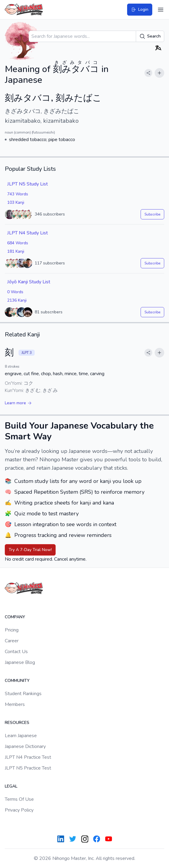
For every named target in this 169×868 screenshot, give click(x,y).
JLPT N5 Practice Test (28, 768)
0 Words (15, 292)
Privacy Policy (19, 810)
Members (15, 704)
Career (12, 641)
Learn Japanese (21, 736)
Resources (17, 723)
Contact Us (16, 652)
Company (15, 617)
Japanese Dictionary (25, 746)
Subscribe (152, 214)
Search (150, 36)
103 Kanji (16, 202)
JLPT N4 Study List (28, 233)
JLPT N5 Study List (28, 184)
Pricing (12, 630)
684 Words (18, 243)
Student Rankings (23, 694)
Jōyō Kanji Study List (29, 282)
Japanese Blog (20, 662)
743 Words (18, 194)
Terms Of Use (19, 799)
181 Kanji (16, 251)
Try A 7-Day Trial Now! (30, 550)
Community (17, 681)
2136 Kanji (17, 300)
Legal (11, 786)
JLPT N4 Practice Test (28, 757)
